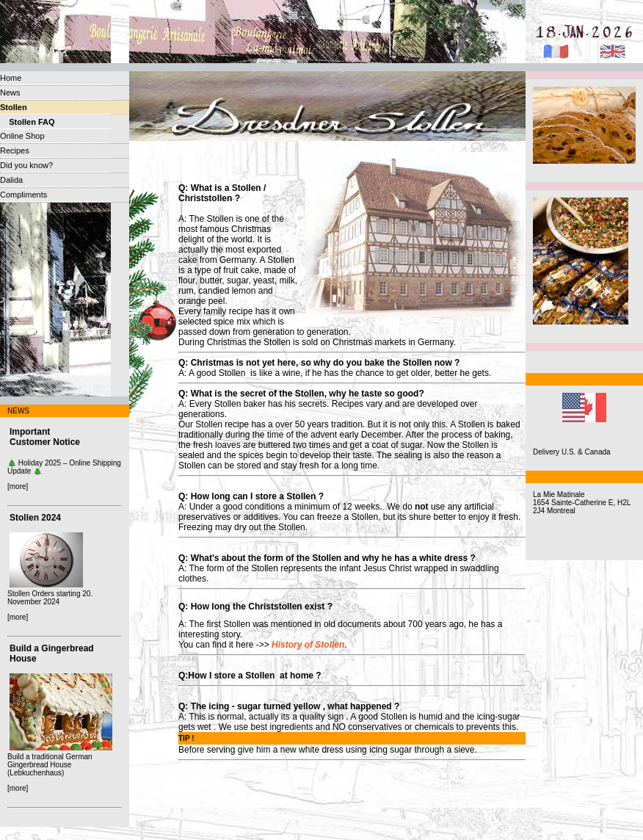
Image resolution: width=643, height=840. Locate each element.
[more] (18, 486)
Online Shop (22, 136)
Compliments (23, 195)
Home (11, 78)
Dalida (11, 180)
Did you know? (26, 165)
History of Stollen (308, 645)
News (10, 93)
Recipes (15, 151)
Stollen (14, 107)
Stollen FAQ (28, 122)
